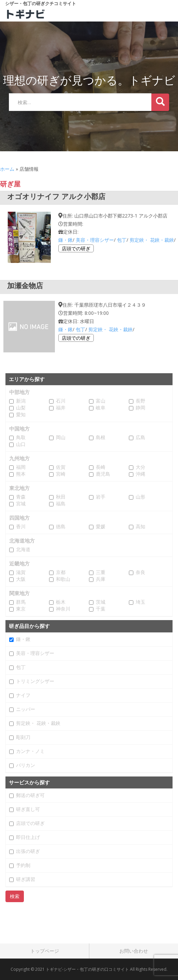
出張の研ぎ (28, 851)
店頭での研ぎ (76, 248)
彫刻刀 (23, 737)
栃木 (61, 602)
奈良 (140, 572)
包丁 (122, 240)
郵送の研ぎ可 (30, 795)
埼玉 (140, 602)
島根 (101, 437)
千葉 (101, 609)
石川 (61, 401)
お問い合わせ (134, 951)
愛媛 (101, 527)
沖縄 (140, 474)
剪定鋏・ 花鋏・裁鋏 (152, 240)
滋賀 (21, 572)
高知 (140, 527)
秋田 (61, 497)
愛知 (21, 415)
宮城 (21, 504)
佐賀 (61, 467)
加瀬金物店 (25, 285)
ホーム (7, 169)
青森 (21, 497)
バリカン (26, 765)
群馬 (21, 602)
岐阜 (101, 408)
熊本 (21, 474)
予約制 (23, 865)
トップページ (45, 951)
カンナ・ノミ (30, 751)
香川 (21, 527)
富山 (101, 401)
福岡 (21, 467)
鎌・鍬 (65, 240)
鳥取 (21, 437)
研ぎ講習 (26, 879)
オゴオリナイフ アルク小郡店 (56, 196)
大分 (140, 467)
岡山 (61, 437)
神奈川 (63, 609)
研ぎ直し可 (28, 809)
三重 (101, 572)
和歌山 (63, 579)
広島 (140, 437)
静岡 (140, 408)
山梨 (21, 408)
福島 (61, 504)
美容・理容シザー (95, 240)
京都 (61, 572)
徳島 (61, 527)
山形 (140, 497)
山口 (21, 444)
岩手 (101, 497)
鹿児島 (103, 474)
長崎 (101, 467)
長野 (140, 401)
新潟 (21, 401)
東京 (21, 609)
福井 (61, 408)
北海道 (23, 549)
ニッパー (26, 709)
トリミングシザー (35, 681)
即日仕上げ (28, 837)
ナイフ (23, 695)
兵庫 (101, 579)
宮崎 (61, 474)
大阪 (21, 579)
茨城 (101, 602)
